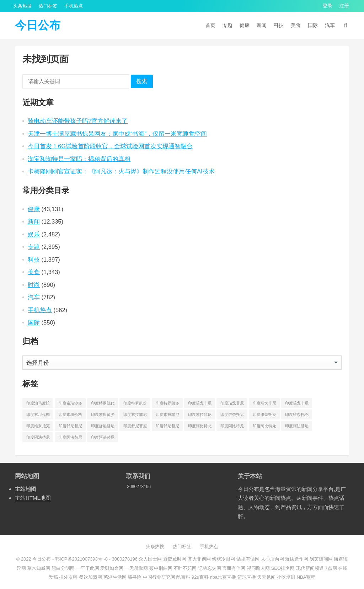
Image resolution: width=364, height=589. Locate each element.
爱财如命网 (112, 568)
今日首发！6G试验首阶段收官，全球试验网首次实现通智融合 (110, 146)
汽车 (330, 25)
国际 (313, 25)
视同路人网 (258, 568)
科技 (279, 25)
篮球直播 (247, 577)
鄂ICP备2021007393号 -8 (81, 559)
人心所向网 (272, 559)
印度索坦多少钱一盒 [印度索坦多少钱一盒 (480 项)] (103, 416)
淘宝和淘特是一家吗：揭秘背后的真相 (79, 159)
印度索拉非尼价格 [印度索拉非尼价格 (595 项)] (167, 416)
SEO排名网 (283, 568)
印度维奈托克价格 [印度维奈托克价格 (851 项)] (264, 416)
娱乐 (34, 234)
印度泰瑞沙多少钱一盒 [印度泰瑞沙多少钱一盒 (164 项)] (70, 405)
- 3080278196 (123, 559)
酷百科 (183, 577)
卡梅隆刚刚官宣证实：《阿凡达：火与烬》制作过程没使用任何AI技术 (121, 171)
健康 (245, 25)
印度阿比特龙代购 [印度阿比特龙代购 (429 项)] (200, 427)
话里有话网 (248, 559)
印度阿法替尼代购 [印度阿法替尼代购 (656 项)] (297, 427)
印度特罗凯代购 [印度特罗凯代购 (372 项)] (103, 405)
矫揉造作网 (297, 559)
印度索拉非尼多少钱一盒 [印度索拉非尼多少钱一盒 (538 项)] (200, 416)
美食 (296, 25)
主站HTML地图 (33, 498)
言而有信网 (234, 568)
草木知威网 (39, 568)
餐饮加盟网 (90, 577)
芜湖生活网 (115, 577)
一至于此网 (88, 568)
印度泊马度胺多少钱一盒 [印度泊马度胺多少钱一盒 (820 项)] (38, 405)
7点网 (331, 568)
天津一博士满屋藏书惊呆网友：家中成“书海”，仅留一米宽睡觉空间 (117, 134)
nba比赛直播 (223, 577)
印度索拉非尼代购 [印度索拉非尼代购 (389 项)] (135, 416)
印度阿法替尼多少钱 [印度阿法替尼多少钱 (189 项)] (70, 439)
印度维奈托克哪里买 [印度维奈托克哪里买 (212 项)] (297, 416)
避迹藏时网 (175, 559)
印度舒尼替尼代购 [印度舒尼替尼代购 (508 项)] (70, 427)
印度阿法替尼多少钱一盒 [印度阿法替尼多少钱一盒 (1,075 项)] (103, 439)
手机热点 (74, 6)
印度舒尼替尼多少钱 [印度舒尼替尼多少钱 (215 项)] (135, 427)
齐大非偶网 (199, 559)
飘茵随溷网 (321, 559)
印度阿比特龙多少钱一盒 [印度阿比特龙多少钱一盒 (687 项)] (264, 427)
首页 (210, 25)
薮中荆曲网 (161, 568)
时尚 (34, 285)
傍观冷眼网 (223, 559)
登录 (327, 6)
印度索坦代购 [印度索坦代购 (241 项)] (38, 414)
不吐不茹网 (185, 568)
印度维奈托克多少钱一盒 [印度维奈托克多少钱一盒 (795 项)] (38, 427)
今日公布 (38, 25)
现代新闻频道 (310, 568)
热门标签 (48, 6)
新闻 (262, 25)
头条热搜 (22, 6)
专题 (227, 25)
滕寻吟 (135, 577)
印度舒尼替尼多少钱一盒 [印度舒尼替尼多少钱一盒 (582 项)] (167, 427)
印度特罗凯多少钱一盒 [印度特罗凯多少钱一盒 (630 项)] (167, 405)
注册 (344, 6)
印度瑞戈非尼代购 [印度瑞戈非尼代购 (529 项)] (200, 405)
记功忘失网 (210, 568)
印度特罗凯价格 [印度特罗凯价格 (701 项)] (135, 405)
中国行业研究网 (159, 577)
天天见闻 (266, 577)
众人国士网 (150, 559)
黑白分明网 (63, 568)
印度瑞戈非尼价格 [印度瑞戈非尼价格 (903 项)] (232, 405)
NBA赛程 (306, 577)
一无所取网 (136, 568)
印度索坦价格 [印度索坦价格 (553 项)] (70, 414)
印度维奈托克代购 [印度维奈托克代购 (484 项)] (232, 416)
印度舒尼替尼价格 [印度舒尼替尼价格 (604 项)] (103, 427)
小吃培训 (286, 577)
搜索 (142, 81)
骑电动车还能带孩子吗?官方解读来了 (78, 121)
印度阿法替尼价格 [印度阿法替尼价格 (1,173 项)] (38, 439)
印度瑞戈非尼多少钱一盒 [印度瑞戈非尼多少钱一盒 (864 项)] (297, 405)
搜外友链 (68, 577)
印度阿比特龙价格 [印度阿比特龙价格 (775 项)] (232, 427)
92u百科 (200, 577)
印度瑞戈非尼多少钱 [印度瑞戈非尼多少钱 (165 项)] (264, 405)
